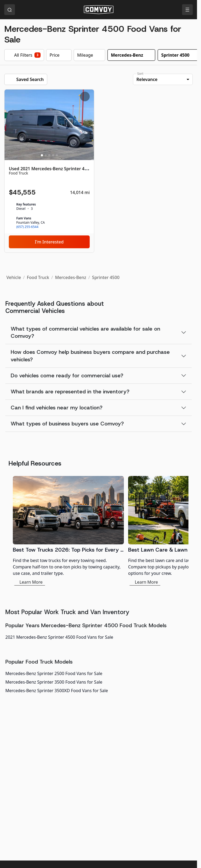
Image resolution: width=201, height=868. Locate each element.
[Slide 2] (46, 155)
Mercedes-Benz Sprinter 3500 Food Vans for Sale (54, 682)
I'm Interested (49, 242)
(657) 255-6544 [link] (27, 227)
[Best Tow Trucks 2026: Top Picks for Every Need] (68, 531)
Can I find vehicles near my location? (57, 408)
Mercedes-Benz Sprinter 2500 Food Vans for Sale (54, 673)
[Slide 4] (53, 155)
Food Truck (38, 277)
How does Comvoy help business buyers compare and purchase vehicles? (90, 356)
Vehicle (14, 277)
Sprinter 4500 (106, 277)
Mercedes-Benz (71, 277)
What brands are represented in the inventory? (70, 392)
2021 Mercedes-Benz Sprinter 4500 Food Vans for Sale (59, 637)
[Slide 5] (57, 155)
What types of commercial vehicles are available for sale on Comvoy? (85, 332)
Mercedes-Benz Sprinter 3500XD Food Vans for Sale (57, 691)
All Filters (24, 55)
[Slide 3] (49, 155)
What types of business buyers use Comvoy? (67, 424)
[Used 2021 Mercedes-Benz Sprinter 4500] (49, 171)
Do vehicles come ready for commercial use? (67, 375)
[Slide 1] (42, 155)
